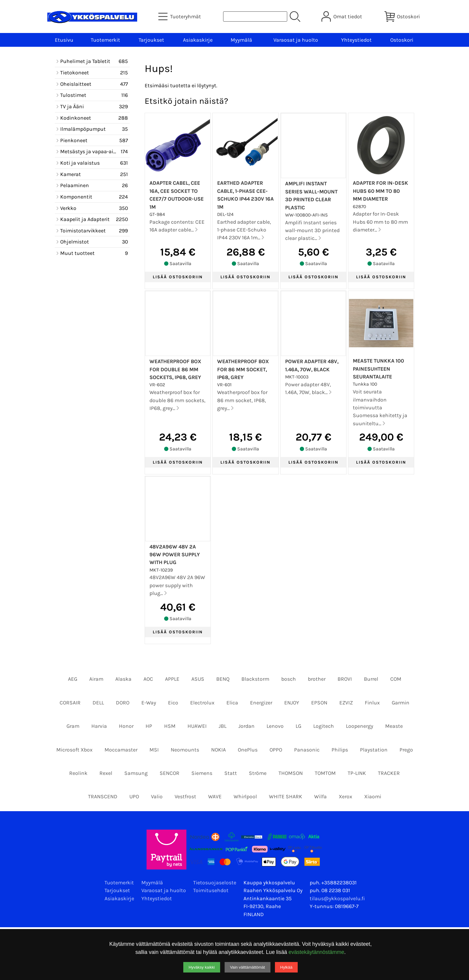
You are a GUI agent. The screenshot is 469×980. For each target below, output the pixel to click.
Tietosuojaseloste (215, 883)
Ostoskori (402, 40)
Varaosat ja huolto (296, 40)
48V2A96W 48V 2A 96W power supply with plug (175, 555)
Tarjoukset (151, 40)
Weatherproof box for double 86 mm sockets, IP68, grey (175, 369)
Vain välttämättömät (248, 967)
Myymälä (241, 40)
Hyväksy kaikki (202, 967)
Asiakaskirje (198, 40)
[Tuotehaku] (255, 16)
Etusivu (64, 40)
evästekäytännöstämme (316, 952)
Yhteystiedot (356, 40)
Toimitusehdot (211, 890)
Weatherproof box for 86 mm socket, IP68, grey (243, 369)
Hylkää (286, 967)
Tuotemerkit (105, 40)
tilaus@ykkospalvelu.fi (337, 898)
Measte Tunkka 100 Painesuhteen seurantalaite (378, 369)
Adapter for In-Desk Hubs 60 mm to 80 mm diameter (381, 191)
